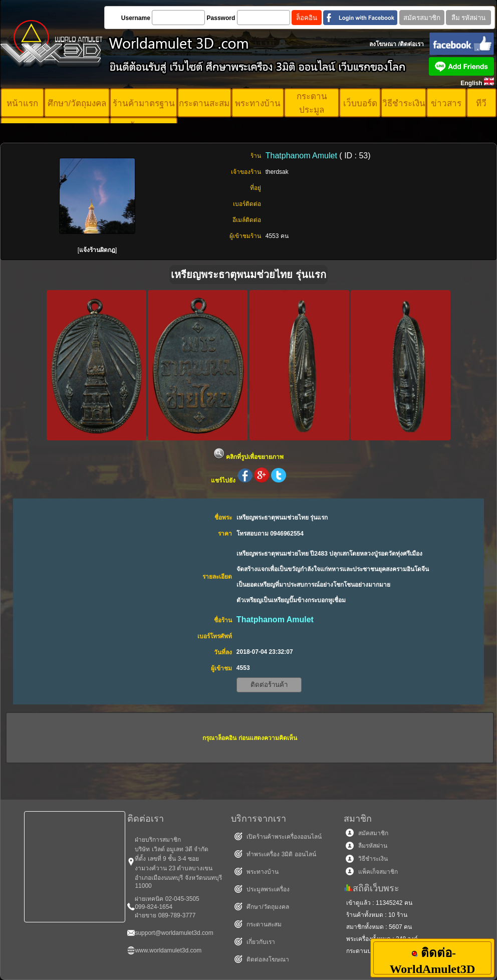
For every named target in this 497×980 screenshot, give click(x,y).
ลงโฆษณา (383, 44)
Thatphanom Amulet (303, 156)
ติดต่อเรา (412, 44)
